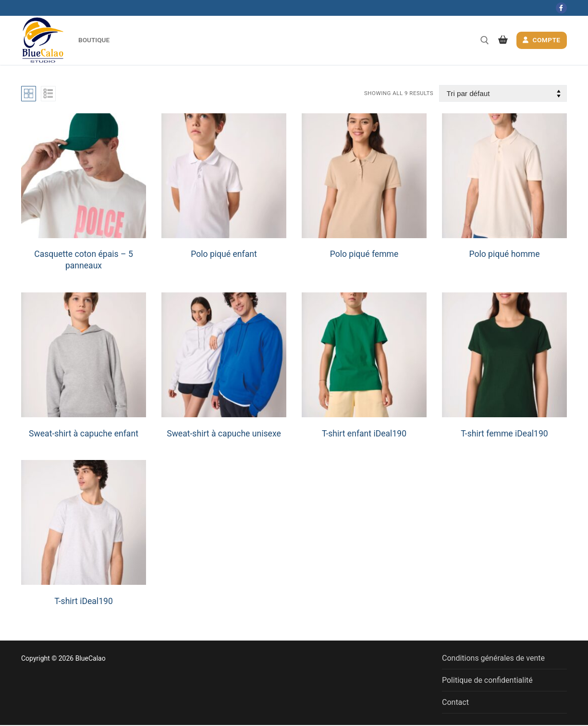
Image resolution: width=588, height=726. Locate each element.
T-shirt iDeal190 (84, 601)
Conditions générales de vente (493, 658)
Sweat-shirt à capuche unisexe (224, 434)
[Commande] (503, 93)
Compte (541, 40)
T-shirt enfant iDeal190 (364, 434)
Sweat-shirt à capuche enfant (84, 434)
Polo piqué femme (364, 254)
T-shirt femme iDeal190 (504, 434)
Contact (455, 702)
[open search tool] (485, 40)
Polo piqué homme (504, 254)
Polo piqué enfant (224, 254)
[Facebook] (561, 8)
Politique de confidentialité (487, 680)
